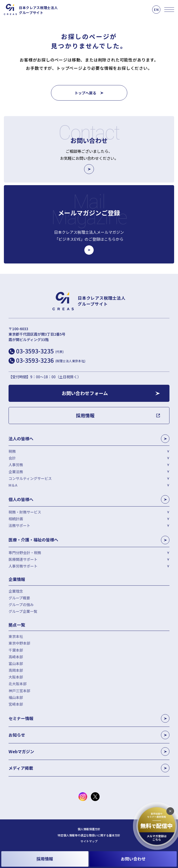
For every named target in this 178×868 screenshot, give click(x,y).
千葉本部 (16, 650)
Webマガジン (89, 752)
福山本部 (16, 697)
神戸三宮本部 (19, 691)
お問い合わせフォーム (85, 393)
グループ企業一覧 (23, 611)
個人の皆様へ (89, 499)
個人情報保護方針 (89, 829)
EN (156, 9)
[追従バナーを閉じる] (170, 811)
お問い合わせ (133, 859)
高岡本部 (16, 670)
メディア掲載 (89, 768)
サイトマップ (89, 841)
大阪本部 (16, 677)
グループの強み (21, 605)
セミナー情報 (89, 718)
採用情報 (45, 859)
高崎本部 (16, 657)
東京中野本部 (19, 643)
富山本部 (16, 663)
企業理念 (16, 591)
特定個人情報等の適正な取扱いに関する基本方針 (89, 835)
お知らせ (89, 735)
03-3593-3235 (40, 351)
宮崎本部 (16, 704)
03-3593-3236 (51, 360)
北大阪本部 (18, 684)
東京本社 (16, 636)
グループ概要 (19, 598)
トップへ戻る (85, 93)
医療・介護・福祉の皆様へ (89, 540)
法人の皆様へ (89, 439)
